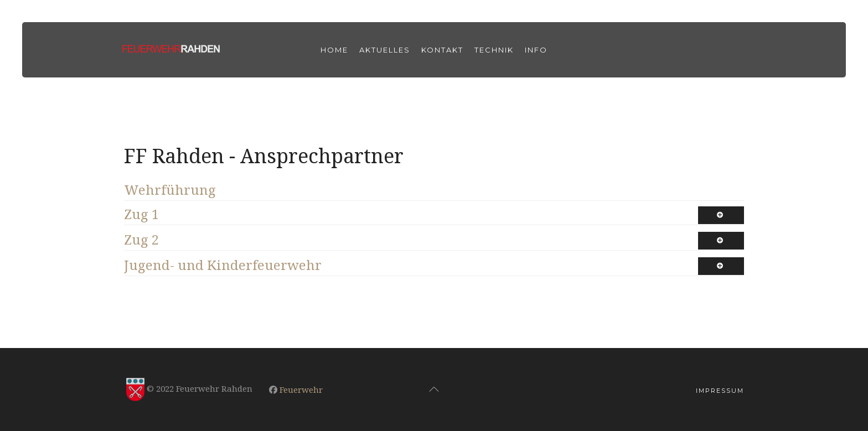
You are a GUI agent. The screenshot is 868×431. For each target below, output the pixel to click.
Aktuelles (385, 50)
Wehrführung (170, 189)
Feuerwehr (301, 390)
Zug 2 (141, 239)
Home (334, 50)
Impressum (720, 391)
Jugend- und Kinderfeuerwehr (223, 265)
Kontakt (442, 50)
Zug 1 (141, 214)
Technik (494, 50)
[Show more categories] (721, 215)
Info (536, 50)
